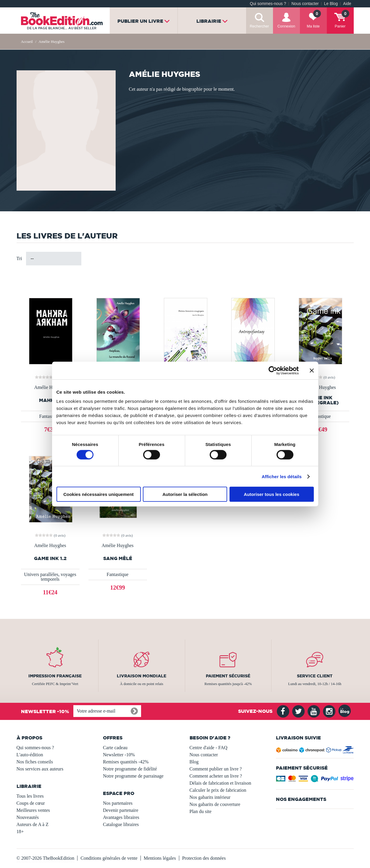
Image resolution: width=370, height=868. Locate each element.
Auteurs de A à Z (33, 824)
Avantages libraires (121, 817)
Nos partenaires (118, 803)
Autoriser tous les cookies (272, 494)
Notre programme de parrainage (133, 776)
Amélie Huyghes (50, 387)
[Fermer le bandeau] (312, 370)
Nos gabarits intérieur (210, 797)
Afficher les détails (282, 476)
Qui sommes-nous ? (268, 4)
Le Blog (331, 4)
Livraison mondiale (142, 676)
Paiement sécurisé (228, 676)
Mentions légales (160, 858)
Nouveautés (28, 817)
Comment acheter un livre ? (216, 776)
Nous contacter (305, 4)
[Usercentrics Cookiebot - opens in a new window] (273, 370)
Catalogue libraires (121, 824)
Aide (347, 4)
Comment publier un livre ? (216, 769)
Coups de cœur (31, 803)
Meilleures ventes (33, 810)
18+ (20, 832)
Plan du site (201, 811)
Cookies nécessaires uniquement (98, 494)
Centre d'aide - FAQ (209, 748)
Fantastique (50, 416)
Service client (315, 676)
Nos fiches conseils (35, 762)
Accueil (27, 42)
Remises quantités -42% (126, 762)
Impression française (55, 676)
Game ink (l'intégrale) (320, 400)
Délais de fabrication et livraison (220, 783)
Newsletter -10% (119, 755)
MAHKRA (50, 400)
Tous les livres (30, 796)
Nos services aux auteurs (40, 769)
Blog (194, 762)
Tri (19, 258)
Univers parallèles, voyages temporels (50, 577)
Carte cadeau (115, 748)
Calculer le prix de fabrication (218, 790)
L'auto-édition (30, 755)
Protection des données (204, 858)
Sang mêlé (118, 558)
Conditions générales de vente (109, 858)
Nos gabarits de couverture (215, 804)
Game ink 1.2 (50, 558)
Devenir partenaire (121, 810)
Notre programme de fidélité (130, 769)
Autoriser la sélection (185, 494)
